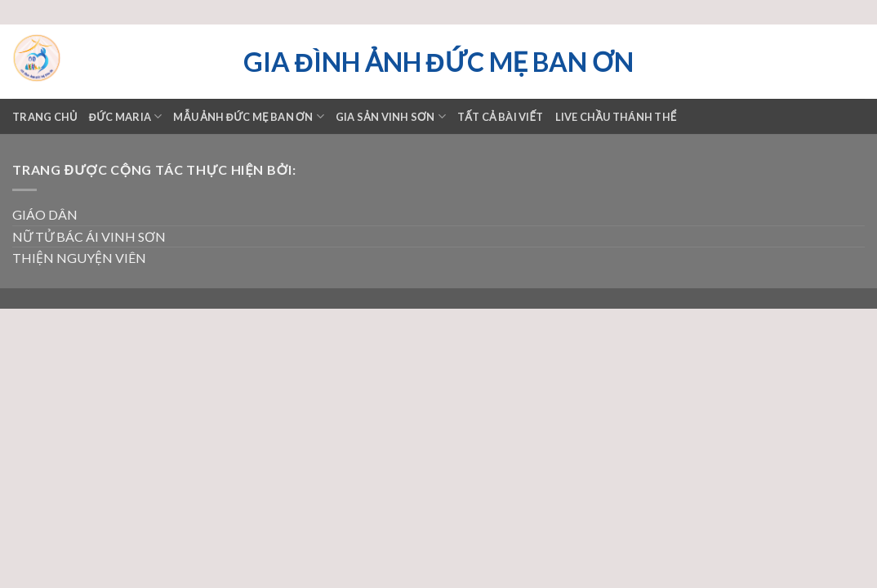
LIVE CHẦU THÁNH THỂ (616, 117)
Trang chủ (45, 117)
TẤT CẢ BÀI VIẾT (501, 117)
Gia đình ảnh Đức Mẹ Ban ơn (438, 62)
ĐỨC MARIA (126, 116)
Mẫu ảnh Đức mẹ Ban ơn (248, 116)
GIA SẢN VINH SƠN (391, 116)
